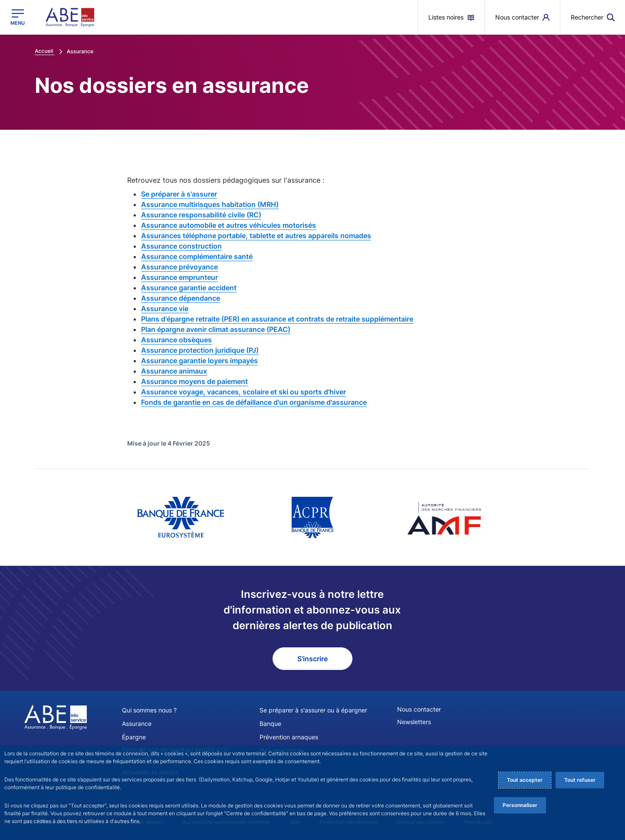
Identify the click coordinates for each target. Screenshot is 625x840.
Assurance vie (165, 308)
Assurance (137, 724)
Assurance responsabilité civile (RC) (201, 215)
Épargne (134, 737)
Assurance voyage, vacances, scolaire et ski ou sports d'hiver (243, 392)
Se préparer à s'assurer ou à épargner (313, 710)
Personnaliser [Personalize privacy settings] (520, 805)
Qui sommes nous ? (149, 710)
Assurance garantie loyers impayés (199, 361)
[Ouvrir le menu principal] (18, 17)
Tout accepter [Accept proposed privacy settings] (525, 780)
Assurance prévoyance (179, 267)
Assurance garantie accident (189, 288)
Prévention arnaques (289, 737)
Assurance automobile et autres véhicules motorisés (229, 225)
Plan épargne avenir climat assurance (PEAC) (216, 329)
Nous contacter (419, 709)
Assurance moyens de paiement (194, 381)
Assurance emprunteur (179, 277)
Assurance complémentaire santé (197, 256)
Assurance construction (181, 246)
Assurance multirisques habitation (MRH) (210, 204)
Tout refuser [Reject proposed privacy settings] (580, 780)
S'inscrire (312, 659)
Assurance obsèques (176, 340)
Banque (270, 724)
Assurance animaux (174, 371)
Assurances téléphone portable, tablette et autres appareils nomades (256, 236)
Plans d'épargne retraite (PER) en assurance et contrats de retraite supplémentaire (277, 319)
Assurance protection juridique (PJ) (200, 350)
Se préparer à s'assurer (179, 194)
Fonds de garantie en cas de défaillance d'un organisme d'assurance (254, 402)
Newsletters (414, 722)
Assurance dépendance (181, 298)
